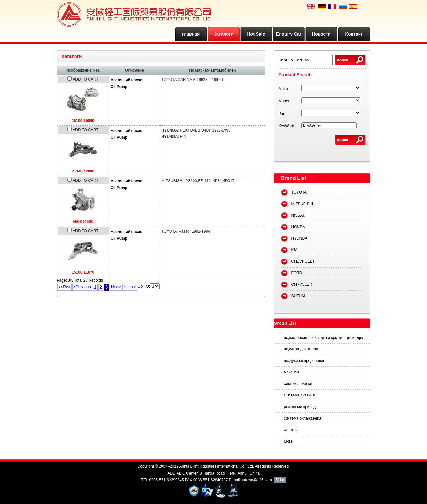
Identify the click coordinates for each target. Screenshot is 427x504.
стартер (291, 430)
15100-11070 (83, 272)
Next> (116, 287)
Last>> (130, 287)
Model (284, 101)
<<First (64, 287)
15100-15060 (83, 121)
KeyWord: (287, 126)
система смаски (298, 384)
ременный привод (300, 407)
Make (283, 89)
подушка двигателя (301, 349)
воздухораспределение (305, 361)
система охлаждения (303, 418)
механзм (292, 372)
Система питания (300, 395)
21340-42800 (83, 171)
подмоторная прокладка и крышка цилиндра (324, 338)
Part (282, 114)
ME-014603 (83, 222)
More (288, 441)
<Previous (82, 287)
